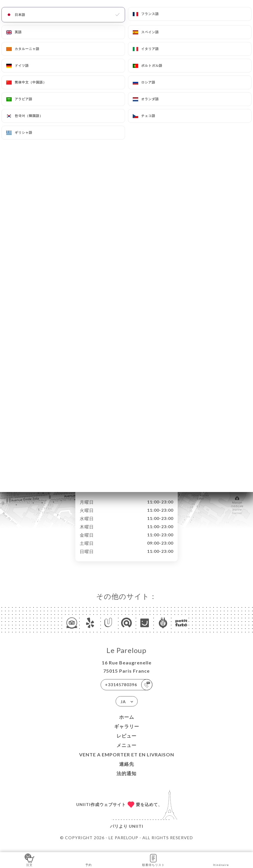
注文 (30, 860)
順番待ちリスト (153, 860)
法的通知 (126, 779)
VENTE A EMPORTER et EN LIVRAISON (127, 761)
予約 (89, 860)
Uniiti (136, 832)
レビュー (126, 742)
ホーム (127, 723)
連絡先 (127, 770)
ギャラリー (127, 732)
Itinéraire (221, 860)
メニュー (126, 751)
